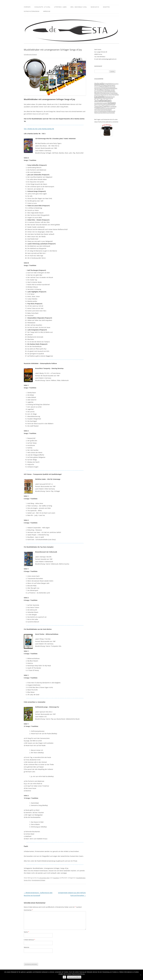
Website (27, 947)
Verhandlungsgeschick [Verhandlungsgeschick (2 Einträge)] (109, 108)
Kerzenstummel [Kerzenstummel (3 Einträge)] (100, 88)
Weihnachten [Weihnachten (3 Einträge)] (99, 113)
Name (26, 932)
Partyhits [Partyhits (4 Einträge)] (115, 95)
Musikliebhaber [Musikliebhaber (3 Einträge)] (110, 91)
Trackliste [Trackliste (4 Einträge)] (113, 106)
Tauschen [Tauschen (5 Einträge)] (98, 106)
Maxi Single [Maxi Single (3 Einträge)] (111, 90)
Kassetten (106, 7)
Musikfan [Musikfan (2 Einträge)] (103, 92)
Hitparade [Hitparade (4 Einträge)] (103, 87)
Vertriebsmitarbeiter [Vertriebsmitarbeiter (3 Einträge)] (101, 110)
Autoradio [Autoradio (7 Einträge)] (99, 83)
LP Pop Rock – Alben (60, 7)
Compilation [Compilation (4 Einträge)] (109, 84)
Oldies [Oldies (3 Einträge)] (115, 93)
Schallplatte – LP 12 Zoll (42, 7)
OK (64, 977)
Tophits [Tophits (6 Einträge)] (106, 106)
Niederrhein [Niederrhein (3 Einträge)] (109, 93)
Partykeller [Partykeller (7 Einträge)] (100, 96)
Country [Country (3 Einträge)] (116, 84)
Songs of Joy (27, 880)
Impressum (47, 11)
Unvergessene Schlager (38, 880)
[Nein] (141, 975)
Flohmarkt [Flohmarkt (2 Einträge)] (97, 87)
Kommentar (28, 910)
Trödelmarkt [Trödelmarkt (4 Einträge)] (99, 108)
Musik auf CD (95, 7)
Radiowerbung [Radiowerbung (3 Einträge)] (110, 97)
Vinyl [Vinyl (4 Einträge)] (110, 110)
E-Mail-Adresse (29, 940)
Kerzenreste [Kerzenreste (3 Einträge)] (111, 87)
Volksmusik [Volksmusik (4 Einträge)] (111, 111)
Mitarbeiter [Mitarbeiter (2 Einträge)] (97, 92)
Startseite (27, 7)
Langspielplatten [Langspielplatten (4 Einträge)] (111, 88)
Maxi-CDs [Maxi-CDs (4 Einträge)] (104, 90)
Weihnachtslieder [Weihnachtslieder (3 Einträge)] (109, 113)
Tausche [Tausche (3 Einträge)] (112, 105)
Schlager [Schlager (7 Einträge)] (112, 103)
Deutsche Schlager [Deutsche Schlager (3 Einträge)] (101, 85)
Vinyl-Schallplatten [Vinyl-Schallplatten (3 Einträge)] (101, 111)
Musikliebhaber (81, 878)
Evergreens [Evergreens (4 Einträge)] (111, 85)
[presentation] (39, 958)
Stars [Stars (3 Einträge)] (96, 105)
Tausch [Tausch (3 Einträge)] (107, 105)
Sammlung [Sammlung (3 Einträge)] (109, 98)
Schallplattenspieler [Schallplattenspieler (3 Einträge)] (101, 103)
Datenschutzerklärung (32, 11)
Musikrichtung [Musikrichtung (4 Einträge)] (100, 93)
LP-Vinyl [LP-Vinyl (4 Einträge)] (97, 90)
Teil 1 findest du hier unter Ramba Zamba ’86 (39, 129)
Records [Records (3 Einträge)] (97, 98)
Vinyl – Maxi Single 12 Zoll (79, 7)
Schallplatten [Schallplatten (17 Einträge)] (103, 100)
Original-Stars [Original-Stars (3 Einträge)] (107, 95)
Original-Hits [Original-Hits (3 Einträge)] (99, 95)
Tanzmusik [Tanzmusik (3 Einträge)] (101, 105)
